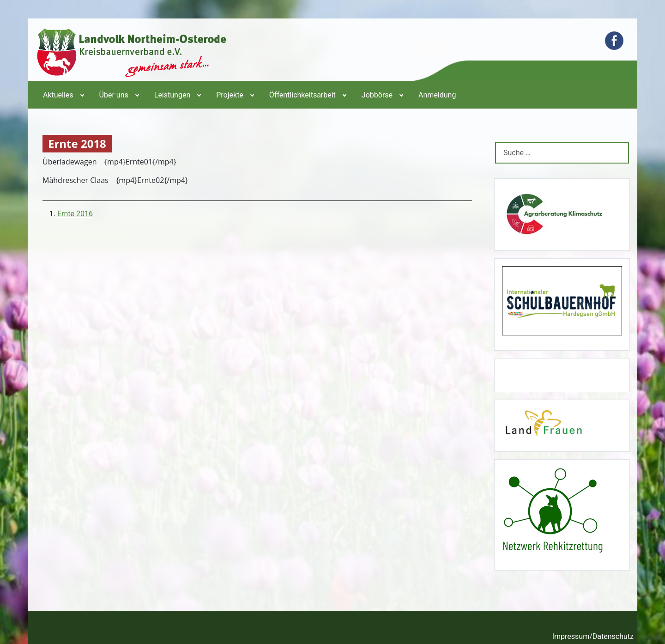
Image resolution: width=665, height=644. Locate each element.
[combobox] (562, 153)
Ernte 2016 (75, 214)
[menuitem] (63, 95)
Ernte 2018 (77, 144)
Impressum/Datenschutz (593, 636)
